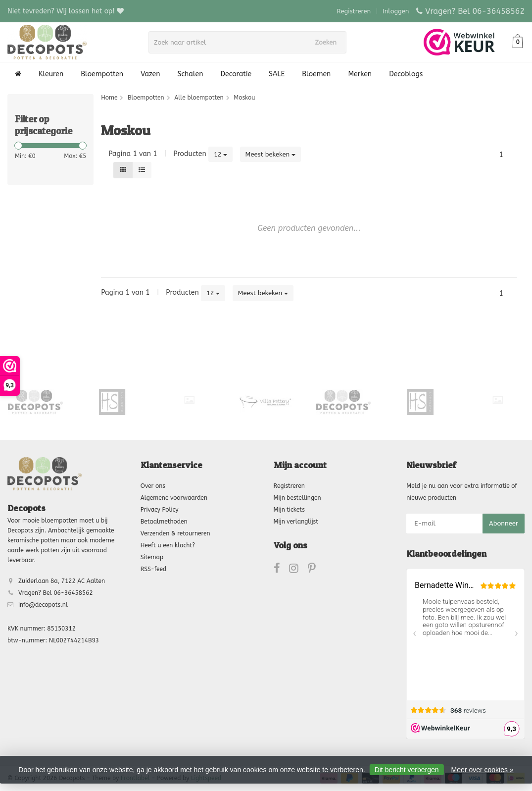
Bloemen (316, 74)
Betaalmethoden (164, 522)
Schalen (191, 74)
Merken (360, 74)
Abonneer (504, 523)
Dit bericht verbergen (407, 770)
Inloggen (396, 11)
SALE (277, 74)
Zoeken (329, 42)
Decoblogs (406, 74)
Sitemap (152, 557)
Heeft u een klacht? (168, 545)
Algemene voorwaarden (174, 498)
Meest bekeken (271, 154)
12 (221, 154)
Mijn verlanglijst (296, 522)
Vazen (150, 74)
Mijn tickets (289, 510)
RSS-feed (154, 569)
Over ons (153, 486)
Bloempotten (102, 74)
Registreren (354, 11)
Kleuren (51, 74)
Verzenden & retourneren (175, 533)
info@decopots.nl (43, 605)
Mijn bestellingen (297, 498)
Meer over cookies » (483, 770)
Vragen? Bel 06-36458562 (475, 11)
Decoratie (236, 74)
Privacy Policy (160, 510)
